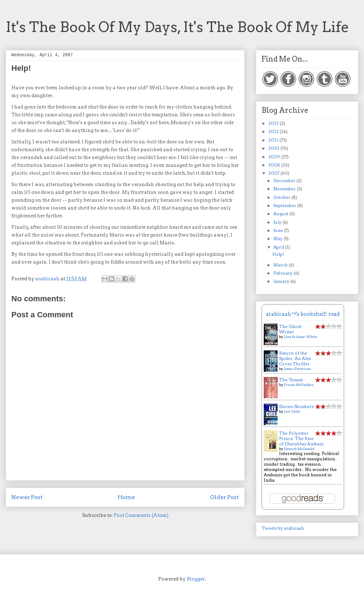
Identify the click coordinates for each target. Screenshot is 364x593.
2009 (275, 157)
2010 (274, 148)
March (281, 265)
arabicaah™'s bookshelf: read (303, 314)
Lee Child (292, 411)
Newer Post (27, 497)
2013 (274, 123)
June (279, 230)
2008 (275, 165)
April (279, 247)
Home (126, 497)
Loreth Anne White (301, 337)
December (285, 181)
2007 (274, 173)
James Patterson (298, 369)
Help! (278, 254)
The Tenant (291, 380)
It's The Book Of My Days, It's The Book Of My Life (177, 27)
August (281, 214)
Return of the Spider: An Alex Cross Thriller (295, 358)
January (282, 281)
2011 (274, 140)
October (282, 197)
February (283, 273)
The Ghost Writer (290, 329)
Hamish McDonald (299, 449)
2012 (274, 131)
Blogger (196, 579)
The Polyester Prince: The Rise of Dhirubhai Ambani (301, 438)
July (278, 222)
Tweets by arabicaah (283, 528)
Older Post (224, 497)
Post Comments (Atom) (141, 515)
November (285, 189)
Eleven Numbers (296, 406)
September (285, 205)
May (279, 239)
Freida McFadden (299, 385)
